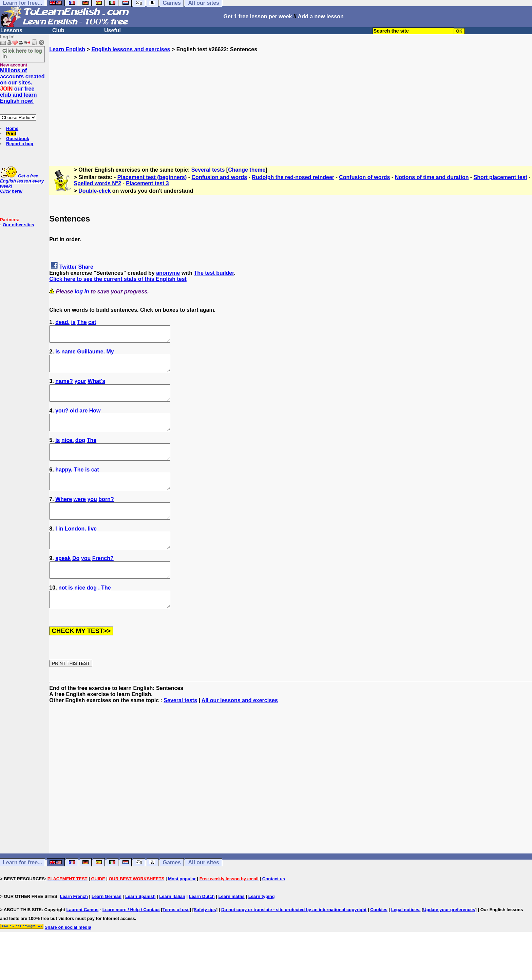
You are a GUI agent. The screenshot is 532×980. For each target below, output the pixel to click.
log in (82, 292)
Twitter (68, 267)
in (61, 550)
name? (64, 387)
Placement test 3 (147, 183)
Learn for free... (22, 893)
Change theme (247, 170)
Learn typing (262, 927)
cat (92, 322)
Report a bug (20, 144)
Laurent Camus (83, 940)
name (69, 355)
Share (86, 267)
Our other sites (18, 225)
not (63, 615)
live (92, 550)
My (110, 355)
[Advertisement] (291, 100)
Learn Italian (172, 927)
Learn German (107, 927)
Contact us (274, 909)
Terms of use (176, 940)
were (80, 517)
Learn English (67, 49)
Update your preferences (449, 940)
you (92, 517)
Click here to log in (22, 53)
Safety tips (205, 940)
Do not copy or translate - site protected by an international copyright (294, 940)
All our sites (204, 893)
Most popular (182, 909)
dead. (62, 322)
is (73, 322)
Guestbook (18, 139)
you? (62, 420)
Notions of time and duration (432, 177)
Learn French (74, 927)
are (83, 420)
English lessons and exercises (131, 49)
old (74, 420)
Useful (112, 30)
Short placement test (500, 177)
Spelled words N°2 (97, 183)
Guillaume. (91, 355)
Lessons (11, 30)
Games (172, 893)
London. (75, 550)
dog (80, 452)
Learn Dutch (202, 927)
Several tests (208, 170)
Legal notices (405, 940)
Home (12, 128)
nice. (68, 452)
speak (63, 583)
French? (103, 583)
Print (11, 133)
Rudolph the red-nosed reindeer (293, 177)
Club (58, 30)
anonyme (168, 273)
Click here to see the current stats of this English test (118, 279)
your (80, 387)
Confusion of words (364, 177)
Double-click (94, 191)
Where (64, 517)
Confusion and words (220, 177)
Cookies (379, 940)
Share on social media (68, 958)
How (95, 420)
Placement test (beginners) (152, 177)
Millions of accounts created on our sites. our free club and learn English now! (22, 86)
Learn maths (232, 927)
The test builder (214, 273)
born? (106, 517)
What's (96, 387)
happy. (64, 485)
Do (76, 583)
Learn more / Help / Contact (131, 940)
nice (80, 615)
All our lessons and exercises (240, 731)
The (82, 322)
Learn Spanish (140, 927)
